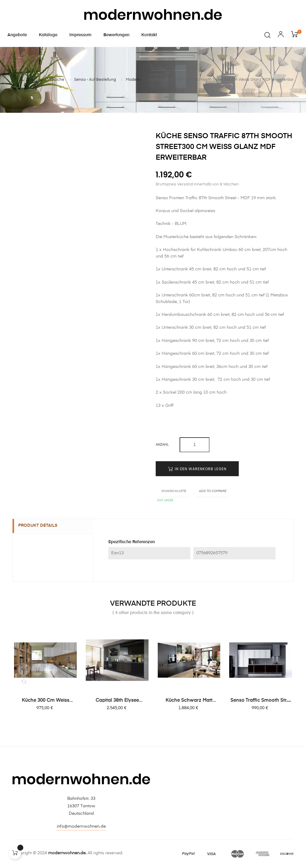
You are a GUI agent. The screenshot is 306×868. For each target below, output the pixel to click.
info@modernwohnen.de (81, 826)
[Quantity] (195, 445)
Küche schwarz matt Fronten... (189, 701)
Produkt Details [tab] (41, 526)
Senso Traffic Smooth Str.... (261, 701)
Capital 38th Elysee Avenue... (117, 701)
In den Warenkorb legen (197, 469)
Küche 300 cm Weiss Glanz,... (46, 701)
